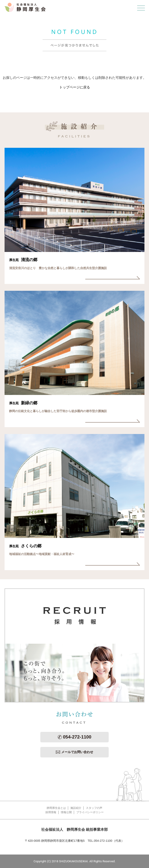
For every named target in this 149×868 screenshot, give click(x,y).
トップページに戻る (75, 87)
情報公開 (66, 812)
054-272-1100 (74, 737)
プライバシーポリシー (90, 812)
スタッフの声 (94, 808)
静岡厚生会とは (56, 808)
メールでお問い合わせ (74, 752)
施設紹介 (76, 808)
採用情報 (51, 812)
